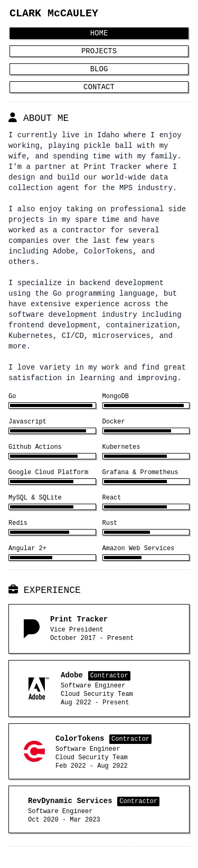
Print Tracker (113, 167)
